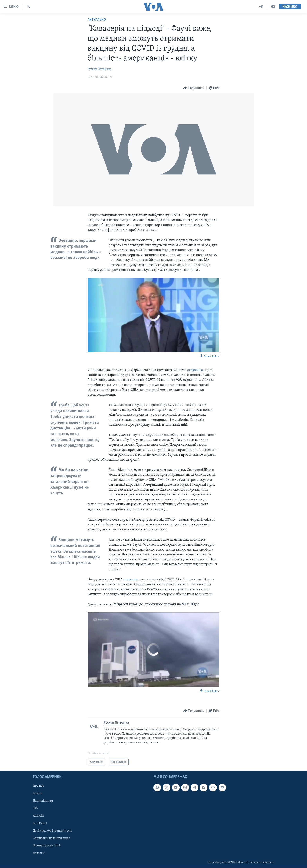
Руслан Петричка (100, 69)
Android (38, 816)
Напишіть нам (43, 801)
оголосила (195, 370)
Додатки (39, 853)
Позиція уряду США (47, 846)
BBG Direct (40, 823)
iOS (35, 808)
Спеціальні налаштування (51, 838)
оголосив (130, 580)
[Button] (194, 88)
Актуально (97, 20)
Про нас (38, 786)
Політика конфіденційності (52, 831)
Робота (37, 794)
